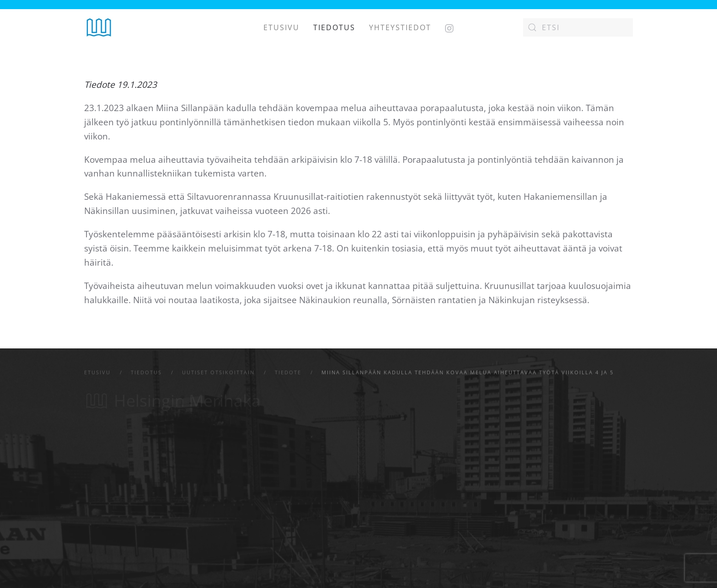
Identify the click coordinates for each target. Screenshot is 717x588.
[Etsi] (578, 27)
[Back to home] (99, 27)
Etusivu (281, 27)
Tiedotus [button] (334, 27)
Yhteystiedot (400, 27)
